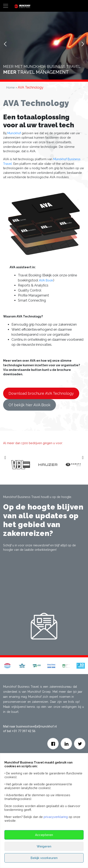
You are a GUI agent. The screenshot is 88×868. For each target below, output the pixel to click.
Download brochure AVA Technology (41, 393)
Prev (5, 44)
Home (11, 87)
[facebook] (53, 744)
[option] (32, 465)
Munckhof (14, 133)
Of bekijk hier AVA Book (30, 405)
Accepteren (44, 835)
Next (83, 44)
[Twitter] (80, 744)
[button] (7, 665)
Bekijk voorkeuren (44, 858)
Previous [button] (6, 465)
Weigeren (44, 846)
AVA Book (46, 280)
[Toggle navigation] (6, 6)
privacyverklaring (56, 817)
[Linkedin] (66, 744)
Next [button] (83, 465)
